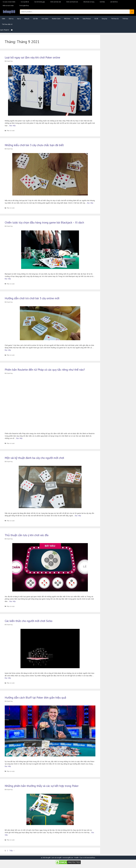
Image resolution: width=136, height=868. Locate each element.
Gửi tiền (35, 19)
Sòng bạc (105, 19)
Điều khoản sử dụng (89, 2)
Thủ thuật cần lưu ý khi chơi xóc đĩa (27, 535)
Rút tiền (76, 19)
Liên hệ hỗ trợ (114, 2)
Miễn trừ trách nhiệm (8, 6)
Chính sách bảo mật (55, 2)
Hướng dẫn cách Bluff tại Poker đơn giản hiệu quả (35, 697)
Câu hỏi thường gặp (39, 2)
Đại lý (19, 19)
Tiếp (12, 851)
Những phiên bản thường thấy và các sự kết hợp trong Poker (42, 786)
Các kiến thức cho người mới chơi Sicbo (29, 621)
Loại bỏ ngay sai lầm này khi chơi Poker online (32, 57)
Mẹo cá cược (11, 130)
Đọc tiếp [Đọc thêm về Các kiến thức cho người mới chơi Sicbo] (8, 678)
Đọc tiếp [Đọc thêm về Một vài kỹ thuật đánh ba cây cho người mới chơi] (78, 516)
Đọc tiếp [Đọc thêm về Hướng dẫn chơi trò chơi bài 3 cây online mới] (8, 350)
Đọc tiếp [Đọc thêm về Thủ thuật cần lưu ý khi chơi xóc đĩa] (13, 601)
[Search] (132, 12)
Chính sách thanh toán (72, 2)
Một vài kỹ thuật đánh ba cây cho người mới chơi (34, 458)
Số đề (96, 19)
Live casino (45, 19)
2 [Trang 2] (8, 851)
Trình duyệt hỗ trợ (24, 6)
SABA (3, 19)
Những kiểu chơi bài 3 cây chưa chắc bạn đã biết (34, 145)
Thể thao (125, 19)
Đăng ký (27, 19)
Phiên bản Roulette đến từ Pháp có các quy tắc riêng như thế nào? (45, 370)
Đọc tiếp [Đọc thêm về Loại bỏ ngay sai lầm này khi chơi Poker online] (13, 126)
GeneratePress (91, 858)
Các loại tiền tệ (25, 2)
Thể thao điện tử (7, 24)
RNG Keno (67, 19)
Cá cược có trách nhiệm (9, 2)
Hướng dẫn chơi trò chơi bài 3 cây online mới (32, 298)
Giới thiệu (102, 2)
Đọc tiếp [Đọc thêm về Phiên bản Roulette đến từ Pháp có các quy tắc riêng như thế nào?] (19, 438)
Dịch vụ (11, 19)
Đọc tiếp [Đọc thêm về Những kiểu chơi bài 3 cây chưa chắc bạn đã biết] (90, 203)
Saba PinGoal (87, 19)
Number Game (56, 19)
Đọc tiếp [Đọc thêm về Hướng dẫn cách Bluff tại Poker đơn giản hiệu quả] (8, 766)
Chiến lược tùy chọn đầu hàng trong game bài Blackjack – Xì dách (44, 222)
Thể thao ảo (115, 19)
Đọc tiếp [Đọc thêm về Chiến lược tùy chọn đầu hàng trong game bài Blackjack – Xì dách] (8, 279)
